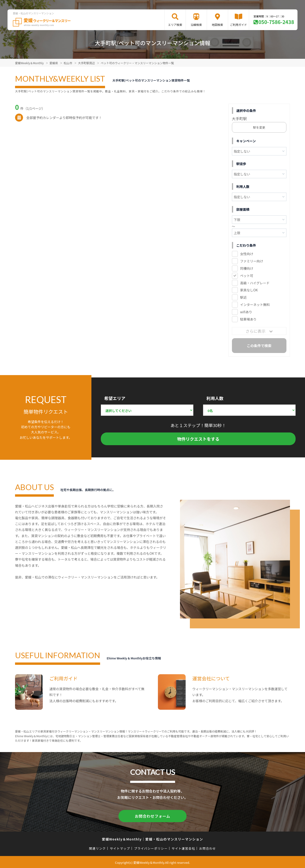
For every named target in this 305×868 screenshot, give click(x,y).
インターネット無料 (255, 305)
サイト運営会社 (183, 847)
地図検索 (217, 25)
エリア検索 (175, 25)
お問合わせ (208, 847)
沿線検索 (196, 25)
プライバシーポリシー (151, 847)
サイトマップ (120, 847)
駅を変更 (259, 127)
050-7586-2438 (276, 22)
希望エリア (115, 398)
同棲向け (247, 268)
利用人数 (215, 398)
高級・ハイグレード (255, 283)
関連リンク (98, 847)
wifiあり (246, 312)
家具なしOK (249, 290)
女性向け (247, 254)
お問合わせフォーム (152, 816)
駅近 (243, 297)
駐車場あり (248, 319)
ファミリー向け (252, 261)
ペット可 (247, 276)
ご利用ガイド (239, 25)
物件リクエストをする (198, 439)
